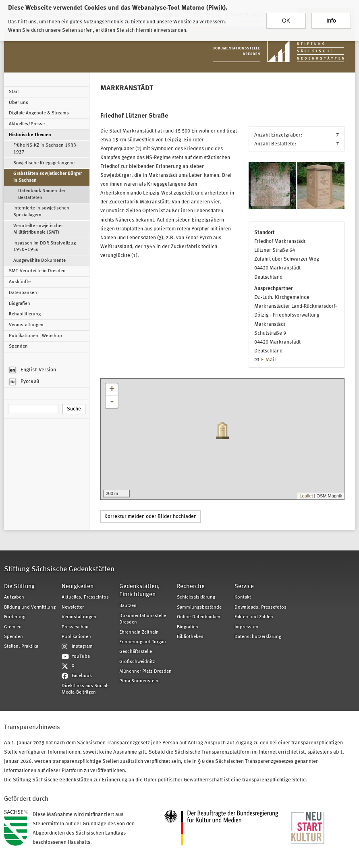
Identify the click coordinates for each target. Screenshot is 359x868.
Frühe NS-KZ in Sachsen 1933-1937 (46, 149)
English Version (33, 370)
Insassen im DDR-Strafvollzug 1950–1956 (45, 247)
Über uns (19, 103)
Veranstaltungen (26, 325)
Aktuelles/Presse (27, 124)
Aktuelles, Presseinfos (85, 597)
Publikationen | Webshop (35, 336)
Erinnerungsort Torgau (143, 642)
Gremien (13, 627)
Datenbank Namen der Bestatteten (42, 194)
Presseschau (75, 627)
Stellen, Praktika (21, 646)
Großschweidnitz (137, 662)
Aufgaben (14, 597)
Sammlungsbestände (199, 607)
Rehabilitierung (25, 314)
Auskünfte (20, 282)
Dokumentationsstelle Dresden (143, 619)
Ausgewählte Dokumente (39, 261)
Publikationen (76, 637)
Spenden (18, 346)
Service (244, 587)
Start (14, 92)
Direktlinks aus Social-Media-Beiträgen (85, 689)
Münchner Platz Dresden (145, 671)
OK (286, 17)
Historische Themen (30, 135)
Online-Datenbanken (199, 617)
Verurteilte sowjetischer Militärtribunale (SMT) (38, 229)
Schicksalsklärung (196, 597)
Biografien (20, 304)
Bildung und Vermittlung (30, 607)
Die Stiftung (19, 587)
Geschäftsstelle (136, 652)
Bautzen (128, 606)
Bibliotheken (190, 637)
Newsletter (73, 607)
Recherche (191, 587)
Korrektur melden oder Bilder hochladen (150, 517)
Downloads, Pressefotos (260, 607)
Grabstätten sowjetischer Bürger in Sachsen (48, 177)
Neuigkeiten (78, 587)
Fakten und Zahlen (254, 617)
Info (331, 17)
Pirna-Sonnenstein (139, 681)
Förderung (15, 617)
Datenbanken (23, 293)
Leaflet (306, 496)
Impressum (246, 627)
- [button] (112, 402)
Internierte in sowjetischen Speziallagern (41, 211)
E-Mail (269, 360)
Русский (24, 382)
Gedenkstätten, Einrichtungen (139, 591)
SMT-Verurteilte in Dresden (37, 271)
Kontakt (243, 597)
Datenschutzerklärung (258, 637)
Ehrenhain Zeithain (139, 632)
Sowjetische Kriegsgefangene (44, 163)
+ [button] (112, 389)
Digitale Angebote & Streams (39, 113)
